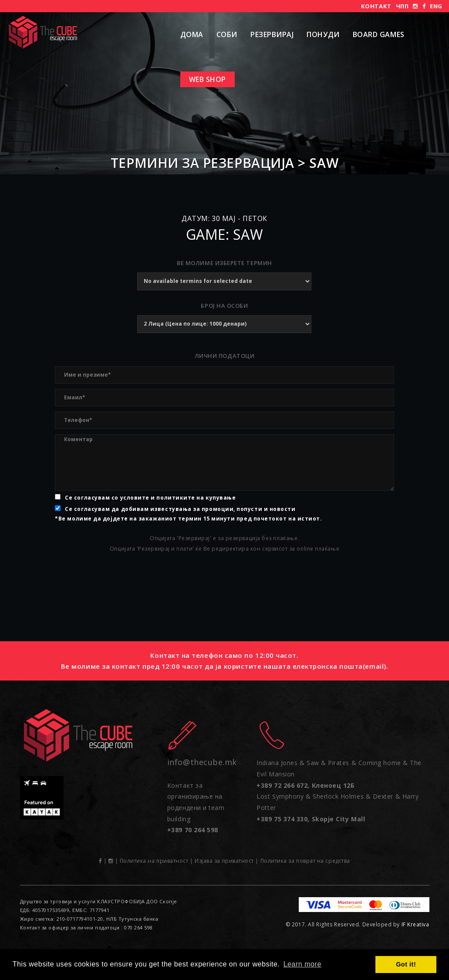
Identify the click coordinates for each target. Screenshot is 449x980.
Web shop (208, 79)
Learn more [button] (302, 964)
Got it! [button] (406, 964)
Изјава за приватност (224, 861)
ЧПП (402, 6)
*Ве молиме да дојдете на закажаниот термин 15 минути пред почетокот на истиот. (188, 519)
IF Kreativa (415, 924)
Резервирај (272, 34)
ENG (436, 6)
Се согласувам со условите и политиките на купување (150, 498)
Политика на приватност (154, 861)
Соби (227, 34)
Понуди (323, 34)
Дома (192, 34)
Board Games (379, 34)
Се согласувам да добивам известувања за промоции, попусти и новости (180, 509)
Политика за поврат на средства (305, 861)
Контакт (376, 6)
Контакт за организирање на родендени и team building (196, 808)
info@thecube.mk (202, 762)
